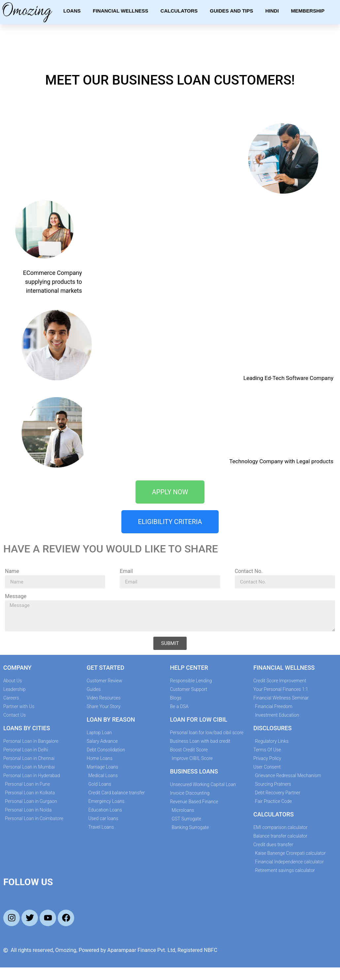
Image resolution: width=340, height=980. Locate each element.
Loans (72, 11)
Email (126, 571)
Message (16, 597)
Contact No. (249, 571)
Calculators (179, 11)
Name (12, 571)
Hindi (272, 11)
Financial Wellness (121, 11)
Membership (308, 11)
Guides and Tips (231, 11)
